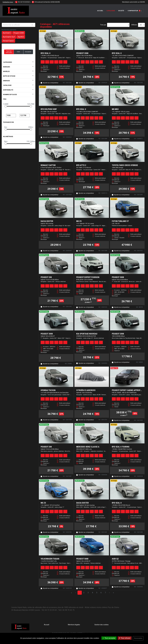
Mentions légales (74, 625)
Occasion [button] (28, 52)
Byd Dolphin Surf (9, 37)
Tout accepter (109, 638)
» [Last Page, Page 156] (113, 593)
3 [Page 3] (88, 593)
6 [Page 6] (101, 593)
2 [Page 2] (84, 593)
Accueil (100, 11)
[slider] (6, 106)
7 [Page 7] (105, 593)
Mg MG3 (21, 37)
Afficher (134, 25)
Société (121, 11)
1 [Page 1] (80, 593)
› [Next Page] (109, 593)
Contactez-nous (8, 2)
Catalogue (111, 11)
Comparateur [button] (134, 11)
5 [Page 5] (97, 593)
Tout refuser (125, 638)
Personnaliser (138, 638)
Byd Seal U (7, 33)
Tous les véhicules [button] (9, 52)
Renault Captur (8, 41)
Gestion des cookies (102, 625)
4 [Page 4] (92, 593)
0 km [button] (18, 52)
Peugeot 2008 (19, 33)
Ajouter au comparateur (51, 83)
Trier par (103, 25)
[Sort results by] (118, 25)
